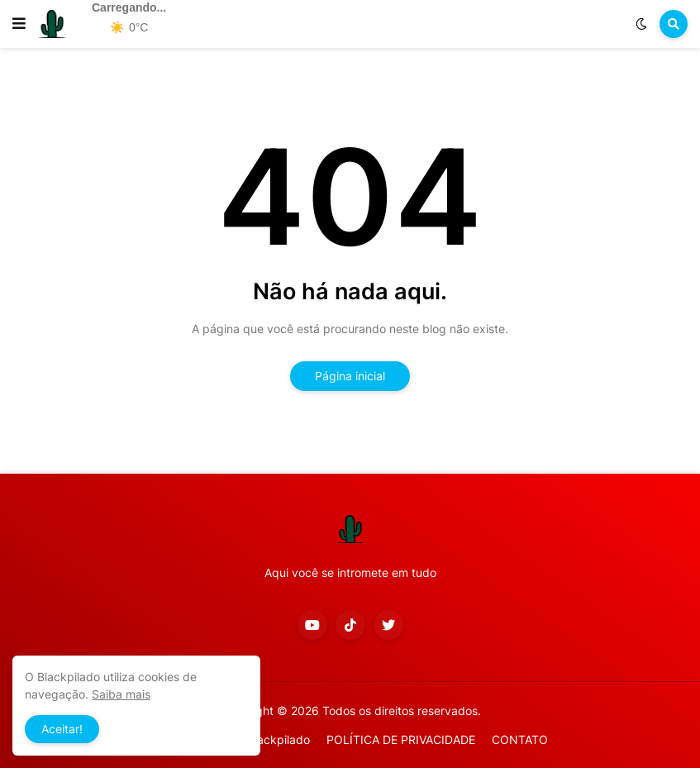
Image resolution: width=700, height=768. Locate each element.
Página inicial (350, 376)
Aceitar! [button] (62, 729)
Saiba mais (121, 694)
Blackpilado (279, 739)
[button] (19, 24)
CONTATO (520, 739)
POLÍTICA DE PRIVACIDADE (401, 739)
